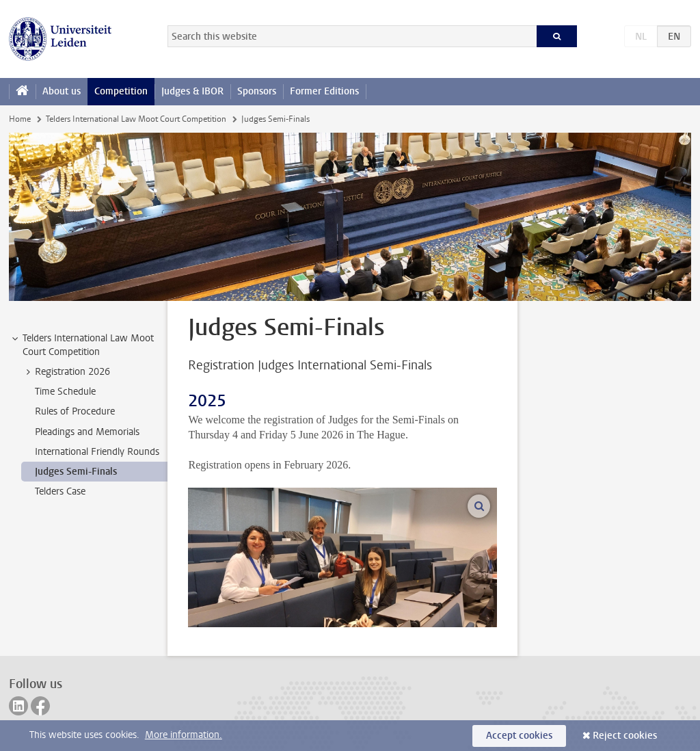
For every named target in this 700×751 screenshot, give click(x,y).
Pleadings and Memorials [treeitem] (87, 432)
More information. (184, 735)
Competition (121, 91)
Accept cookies (519, 736)
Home (20, 119)
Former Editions (324, 91)
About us (62, 91)
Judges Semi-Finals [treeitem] (76, 472)
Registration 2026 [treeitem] (66, 372)
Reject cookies (625, 736)
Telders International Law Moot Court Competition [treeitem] (82, 345)
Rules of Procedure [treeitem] (75, 411)
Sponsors (257, 91)
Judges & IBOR (192, 91)
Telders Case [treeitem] (60, 491)
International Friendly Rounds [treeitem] (97, 452)
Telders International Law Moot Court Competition (136, 119)
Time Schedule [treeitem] (65, 392)
